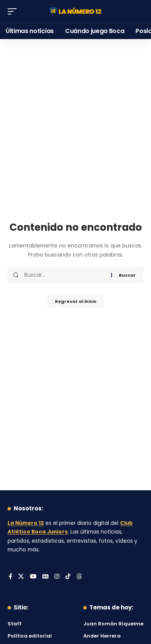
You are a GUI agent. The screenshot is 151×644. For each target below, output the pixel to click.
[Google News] (45, 577)
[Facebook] (10, 577)
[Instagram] (57, 577)
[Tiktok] (68, 577)
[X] (21, 577)
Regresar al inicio (76, 301)
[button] (14, 11)
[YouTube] (33, 577)
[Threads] (79, 577)
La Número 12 (26, 523)
